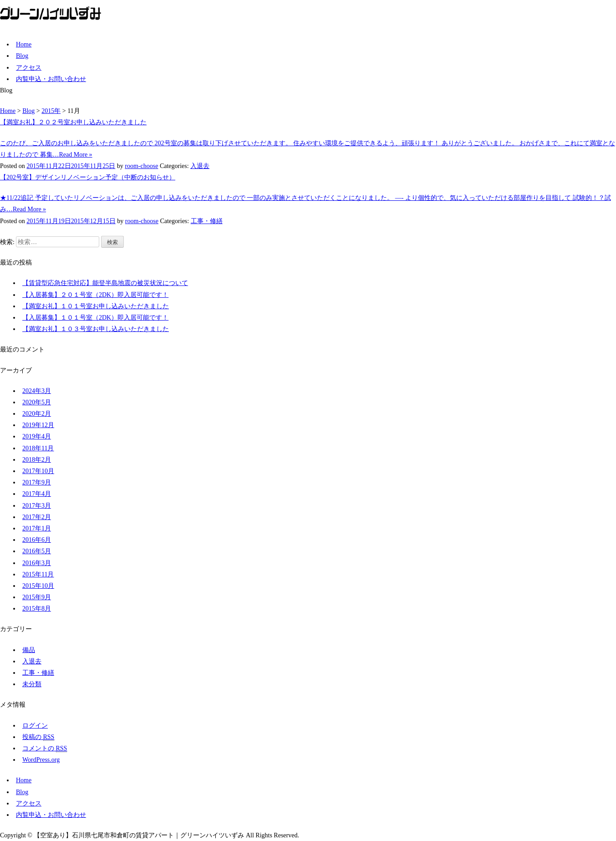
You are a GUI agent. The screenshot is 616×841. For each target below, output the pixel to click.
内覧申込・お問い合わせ (51, 79)
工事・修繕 (207, 221)
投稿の (38, 737)
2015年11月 (38, 574)
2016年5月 (37, 551)
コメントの (45, 749)
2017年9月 (37, 482)
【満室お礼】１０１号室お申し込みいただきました (96, 306)
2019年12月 (38, 425)
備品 (29, 650)
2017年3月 (37, 506)
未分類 (32, 684)
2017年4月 (37, 494)
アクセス (29, 68)
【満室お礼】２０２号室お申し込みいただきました (73, 122)
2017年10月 (38, 471)
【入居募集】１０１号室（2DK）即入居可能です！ (95, 318)
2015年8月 (37, 609)
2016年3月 (37, 563)
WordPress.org (41, 760)
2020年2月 (37, 414)
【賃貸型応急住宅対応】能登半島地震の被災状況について (105, 283)
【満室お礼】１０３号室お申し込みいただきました (96, 329)
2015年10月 (38, 586)
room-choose (141, 166)
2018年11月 (38, 448)
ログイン (35, 726)
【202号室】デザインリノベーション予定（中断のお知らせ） (88, 177)
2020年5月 (37, 402)
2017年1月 (37, 528)
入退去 (200, 166)
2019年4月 (37, 436)
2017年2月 (37, 517)
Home (24, 44)
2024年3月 (37, 391)
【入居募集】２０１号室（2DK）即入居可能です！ (95, 295)
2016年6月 (37, 540)
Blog (22, 56)
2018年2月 (37, 460)
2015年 (51, 111)
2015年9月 (37, 597)
